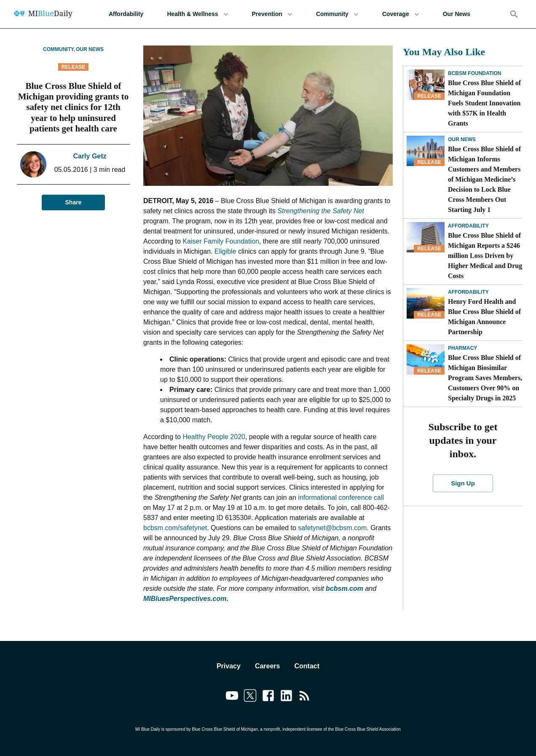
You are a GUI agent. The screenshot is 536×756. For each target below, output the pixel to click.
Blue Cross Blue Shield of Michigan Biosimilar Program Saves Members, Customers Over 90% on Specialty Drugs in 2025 (485, 378)
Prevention (272, 14)
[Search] (514, 14)
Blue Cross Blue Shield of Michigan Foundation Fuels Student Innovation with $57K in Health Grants (484, 103)
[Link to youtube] (232, 697)
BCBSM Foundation (474, 73)
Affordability (126, 14)
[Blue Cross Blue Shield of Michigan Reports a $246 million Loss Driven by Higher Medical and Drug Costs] (426, 237)
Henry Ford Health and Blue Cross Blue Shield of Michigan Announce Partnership (484, 317)
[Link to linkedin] (286, 697)
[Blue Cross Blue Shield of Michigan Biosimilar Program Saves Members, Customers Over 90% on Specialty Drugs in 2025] (426, 359)
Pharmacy (462, 348)
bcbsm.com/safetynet (175, 528)
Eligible (225, 251)
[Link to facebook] (268, 697)
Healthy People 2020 (214, 437)
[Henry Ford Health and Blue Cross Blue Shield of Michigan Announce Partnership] (426, 303)
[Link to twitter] (250, 697)
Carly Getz (90, 156)
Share (73, 202)
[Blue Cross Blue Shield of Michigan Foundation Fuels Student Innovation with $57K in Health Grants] (426, 85)
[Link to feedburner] (304, 697)
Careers (268, 666)
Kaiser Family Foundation (221, 241)
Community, (59, 49)
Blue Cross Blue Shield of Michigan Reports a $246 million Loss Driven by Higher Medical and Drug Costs (485, 256)
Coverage (401, 14)
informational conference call (340, 497)
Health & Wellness (197, 14)
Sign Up (463, 483)
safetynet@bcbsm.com (332, 528)
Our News (457, 14)
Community (337, 14)
